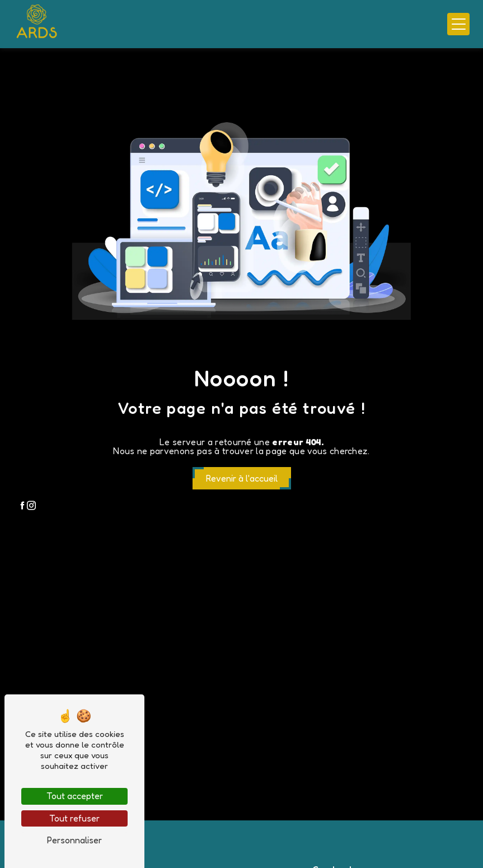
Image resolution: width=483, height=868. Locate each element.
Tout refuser (74, 818)
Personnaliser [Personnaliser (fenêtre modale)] (74, 840)
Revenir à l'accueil (242, 478)
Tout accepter (75, 796)
